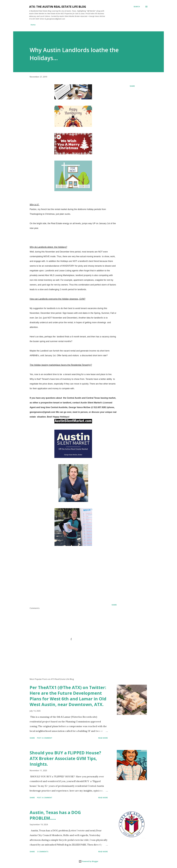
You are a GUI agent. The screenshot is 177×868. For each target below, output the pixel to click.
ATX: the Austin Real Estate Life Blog (58, 7)
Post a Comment (45, 738)
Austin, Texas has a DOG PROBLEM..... (55, 815)
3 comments (43, 852)
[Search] (137, 7)
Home (33, 25)
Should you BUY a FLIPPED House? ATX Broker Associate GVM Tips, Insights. (65, 758)
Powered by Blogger (88, 861)
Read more (103, 738)
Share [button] (132, 86)
